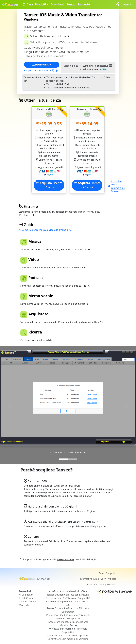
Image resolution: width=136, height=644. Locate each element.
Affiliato (112, 579)
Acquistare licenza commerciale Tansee (116, 186)
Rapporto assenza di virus (41, 70)
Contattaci (93, 584)
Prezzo (71, 4)
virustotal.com (65, 559)
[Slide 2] (73, 459)
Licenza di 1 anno (49, 185)
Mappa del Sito (108, 584)
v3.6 (42, 65)
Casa (27, 4)
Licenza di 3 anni (87, 185)
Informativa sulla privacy (93, 579)
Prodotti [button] (41, 4)
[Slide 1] (63, 459)
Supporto (84, 4)
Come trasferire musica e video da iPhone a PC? (45, 230)
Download (57, 4)
